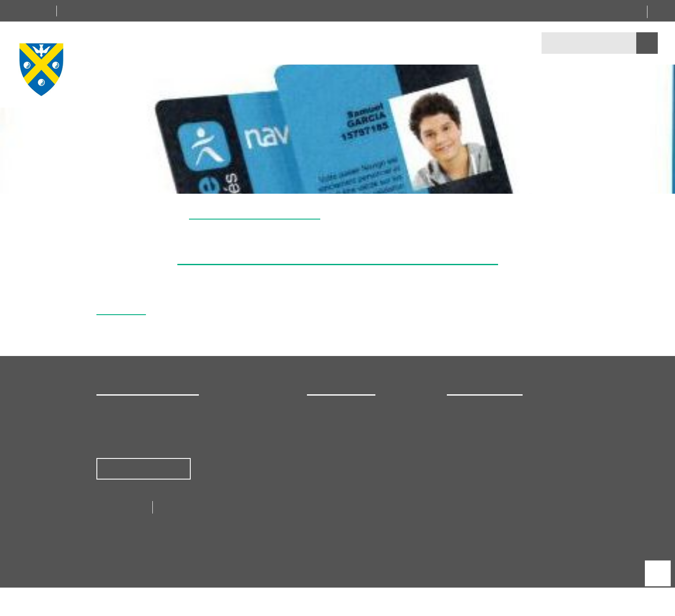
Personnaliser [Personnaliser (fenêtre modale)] (391, 321)
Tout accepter (286, 321)
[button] (664, 183)
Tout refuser (338, 321)
